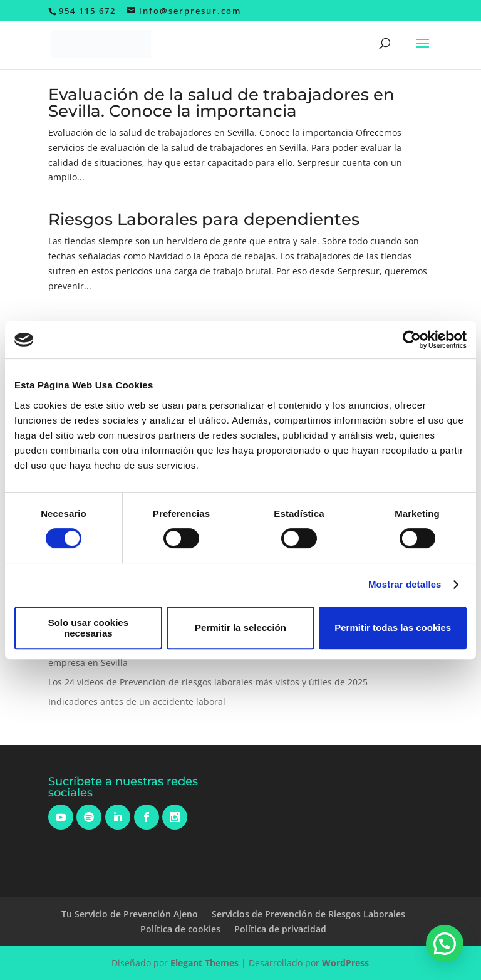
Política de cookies (180, 929)
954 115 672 (87, 11)
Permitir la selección (240, 628)
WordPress (345, 963)
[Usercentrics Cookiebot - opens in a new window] (412, 340)
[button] (445, 944)
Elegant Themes (204, 963)
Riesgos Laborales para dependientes (204, 219)
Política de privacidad (280, 929)
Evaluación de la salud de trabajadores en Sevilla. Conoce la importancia (221, 103)
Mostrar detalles (405, 584)
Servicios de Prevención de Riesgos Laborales (308, 914)
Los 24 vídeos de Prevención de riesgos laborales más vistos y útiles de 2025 (208, 682)
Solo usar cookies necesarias (88, 628)
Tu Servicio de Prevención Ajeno (130, 914)
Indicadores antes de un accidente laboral (137, 701)
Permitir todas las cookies (393, 628)
